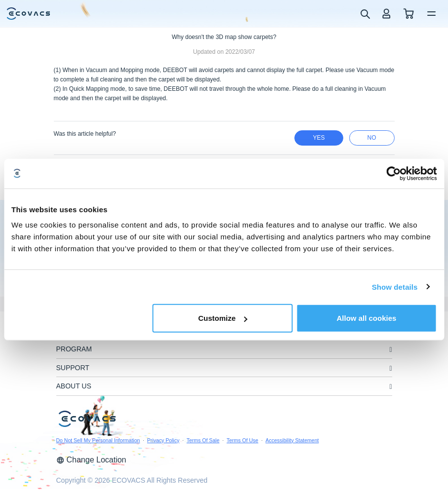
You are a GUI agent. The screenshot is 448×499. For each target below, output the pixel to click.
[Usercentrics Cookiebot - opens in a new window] (393, 173)
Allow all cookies (367, 318)
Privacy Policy (163, 440)
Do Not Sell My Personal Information (98, 440)
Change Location (91, 460)
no (372, 138)
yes (319, 138)
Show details (395, 287)
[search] (365, 13)
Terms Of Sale (203, 440)
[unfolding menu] (390, 350)
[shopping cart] (409, 14)
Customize (223, 318)
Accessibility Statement (292, 440)
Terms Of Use (243, 440)
